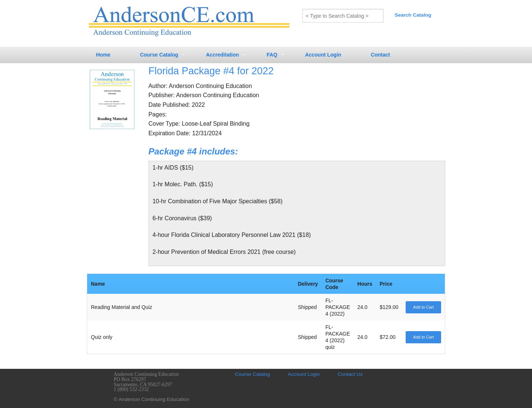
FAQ (272, 55)
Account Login (323, 55)
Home (103, 55)
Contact (381, 55)
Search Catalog (413, 15)
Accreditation (222, 55)
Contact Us (350, 374)
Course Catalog (159, 55)
